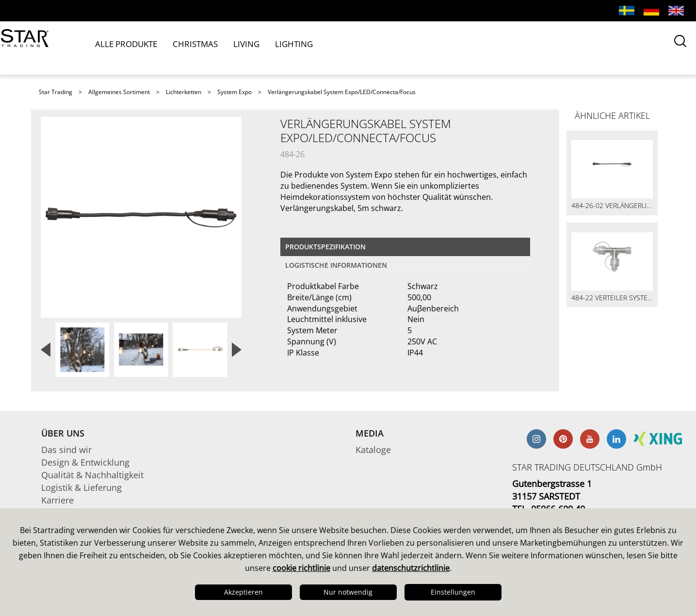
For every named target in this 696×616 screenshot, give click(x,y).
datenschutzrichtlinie (411, 568)
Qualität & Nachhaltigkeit (92, 475)
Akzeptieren (243, 592)
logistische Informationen (336, 265)
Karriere (57, 500)
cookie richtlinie (301, 568)
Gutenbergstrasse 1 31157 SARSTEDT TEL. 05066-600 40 (552, 496)
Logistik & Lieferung (81, 487)
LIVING (231, 48)
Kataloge (373, 450)
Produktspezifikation (325, 247)
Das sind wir (66, 450)
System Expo (235, 92)
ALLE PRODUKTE (127, 48)
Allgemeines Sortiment (119, 92)
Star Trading (56, 92)
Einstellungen (453, 592)
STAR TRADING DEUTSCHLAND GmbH (587, 467)
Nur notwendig (348, 592)
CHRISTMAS (188, 48)
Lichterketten (184, 92)
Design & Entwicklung (85, 462)
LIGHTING (270, 48)
